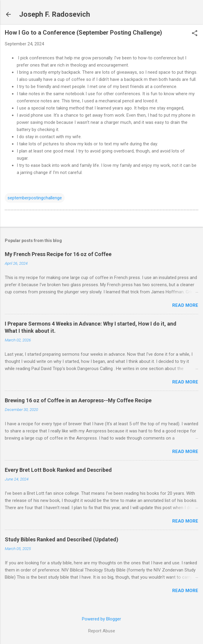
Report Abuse (102, 631)
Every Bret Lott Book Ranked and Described (58, 470)
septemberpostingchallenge (35, 198)
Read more (185, 305)
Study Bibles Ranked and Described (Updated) (62, 539)
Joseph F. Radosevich (55, 14)
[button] (195, 34)
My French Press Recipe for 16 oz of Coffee (58, 254)
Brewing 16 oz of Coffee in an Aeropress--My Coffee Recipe (78, 400)
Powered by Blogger (101, 619)
